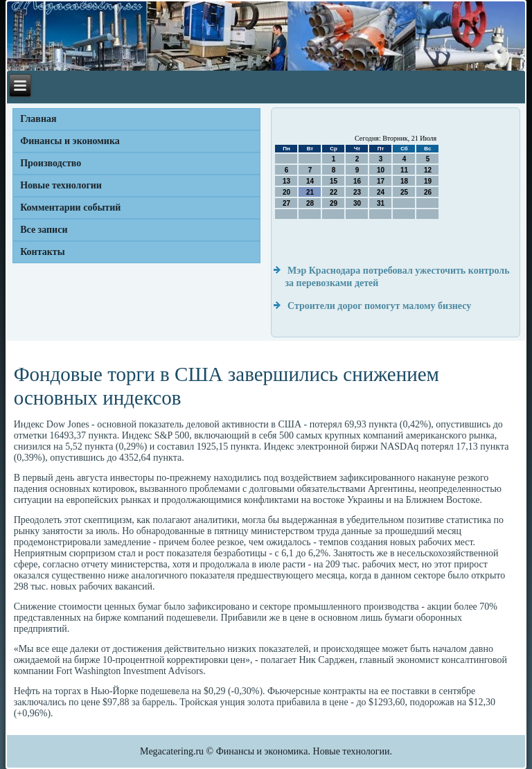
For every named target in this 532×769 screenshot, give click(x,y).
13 (286, 181)
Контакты (42, 252)
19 (428, 181)
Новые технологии (61, 185)
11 (404, 170)
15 (334, 181)
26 (428, 192)
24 (381, 192)
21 (310, 192)
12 (428, 170)
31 (381, 203)
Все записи (44, 230)
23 (357, 192)
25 (404, 192)
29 (334, 203)
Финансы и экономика (70, 141)
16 (357, 181)
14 (310, 181)
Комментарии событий (70, 207)
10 (381, 170)
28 (310, 203)
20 (286, 192)
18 (404, 181)
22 (334, 192)
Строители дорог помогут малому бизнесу (379, 306)
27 (286, 203)
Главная (38, 119)
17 (381, 181)
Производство (51, 163)
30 (357, 203)
